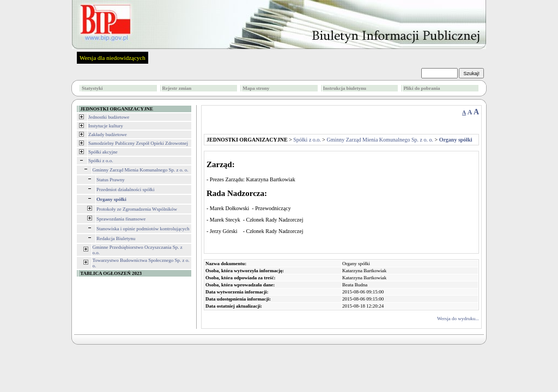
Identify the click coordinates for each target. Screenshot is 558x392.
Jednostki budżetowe (109, 117)
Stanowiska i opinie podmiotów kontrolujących (143, 229)
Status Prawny (111, 180)
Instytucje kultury (106, 126)
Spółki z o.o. (101, 161)
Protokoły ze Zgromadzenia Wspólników (137, 209)
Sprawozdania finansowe (121, 219)
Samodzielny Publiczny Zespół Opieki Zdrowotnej (138, 143)
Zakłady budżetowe (108, 134)
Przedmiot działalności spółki (125, 189)
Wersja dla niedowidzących (113, 58)
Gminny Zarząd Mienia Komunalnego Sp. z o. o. (141, 170)
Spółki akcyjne (103, 152)
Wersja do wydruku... (458, 318)
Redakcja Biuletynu (116, 238)
